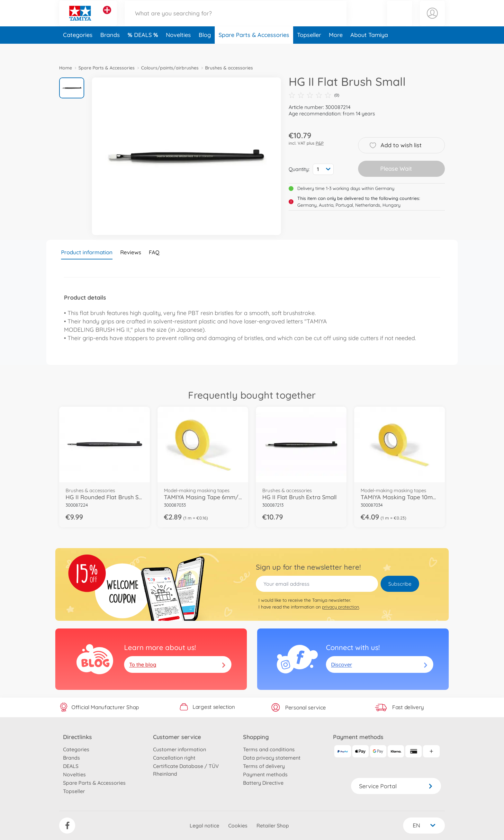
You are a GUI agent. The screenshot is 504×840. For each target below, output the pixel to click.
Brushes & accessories (229, 68)
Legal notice (204, 826)
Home (66, 68)
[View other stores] (107, 17)
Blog (205, 49)
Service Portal (396, 786)
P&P (320, 143)
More (336, 49)
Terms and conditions (269, 749)
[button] (400, 20)
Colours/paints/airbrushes (170, 68)
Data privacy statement (272, 758)
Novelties (178, 49)
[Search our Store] (236, 20)
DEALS (144, 49)
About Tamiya (369, 49)
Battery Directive (263, 783)
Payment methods (265, 774)
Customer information (180, 749)
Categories (78, 49)
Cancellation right (174, 758)
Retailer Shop (273, 826)
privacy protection (341, 607)
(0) (314, 95)
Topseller (309, 49)
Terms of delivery (264, 766)
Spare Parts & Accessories (254, 49)
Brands (110, 49)
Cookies (238, 826)
